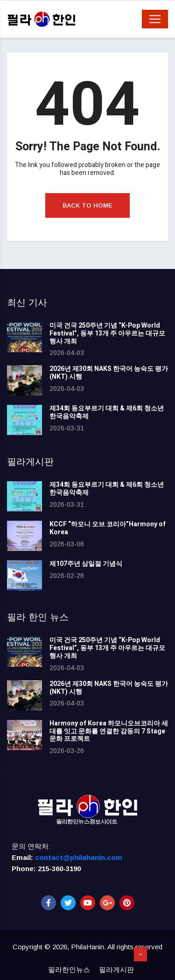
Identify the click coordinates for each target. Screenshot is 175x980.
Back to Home (87, 205)
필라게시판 (116, 970)
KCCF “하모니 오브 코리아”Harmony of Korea (108, 528)
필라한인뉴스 (69, 970)
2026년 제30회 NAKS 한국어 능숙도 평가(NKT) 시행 (109, 373)
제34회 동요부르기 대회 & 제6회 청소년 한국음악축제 (107, 412)
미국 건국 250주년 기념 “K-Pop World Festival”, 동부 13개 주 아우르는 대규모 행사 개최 (107, 333)
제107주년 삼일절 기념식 (86, 564)
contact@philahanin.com (79, 857)
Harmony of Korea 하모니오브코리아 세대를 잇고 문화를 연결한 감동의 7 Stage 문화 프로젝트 (109, 731)
